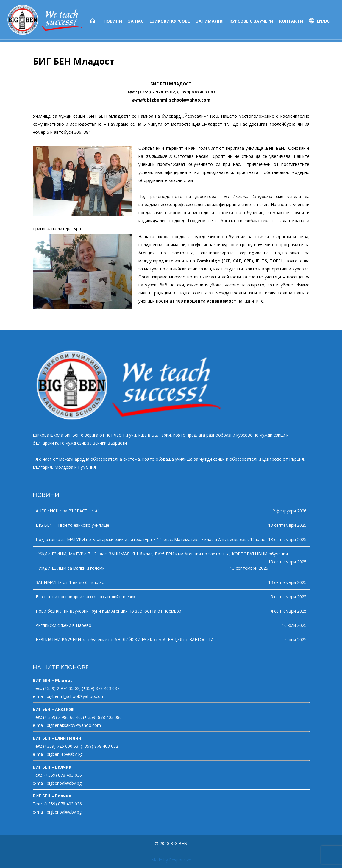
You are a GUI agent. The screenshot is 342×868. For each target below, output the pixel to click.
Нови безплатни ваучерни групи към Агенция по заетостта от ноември (108, 611)
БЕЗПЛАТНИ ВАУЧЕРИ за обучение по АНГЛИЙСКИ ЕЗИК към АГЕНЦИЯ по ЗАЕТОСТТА (125, 639)
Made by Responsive (171, 860)
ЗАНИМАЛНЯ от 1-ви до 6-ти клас (70, 582)
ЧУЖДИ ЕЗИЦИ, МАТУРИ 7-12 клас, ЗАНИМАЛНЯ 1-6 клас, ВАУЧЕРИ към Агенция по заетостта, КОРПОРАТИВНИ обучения (162, 554)
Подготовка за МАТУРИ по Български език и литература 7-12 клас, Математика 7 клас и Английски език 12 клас (150, 539)
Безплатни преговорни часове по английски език (86, 597)
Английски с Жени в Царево (64, 625)
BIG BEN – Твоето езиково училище (72, 525)
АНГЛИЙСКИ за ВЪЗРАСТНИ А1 (68, 511)
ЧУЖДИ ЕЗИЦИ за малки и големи (70, 568)
